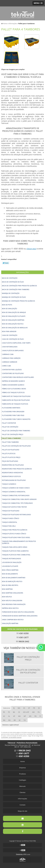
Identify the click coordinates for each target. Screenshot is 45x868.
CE (19, 712)
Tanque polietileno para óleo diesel (16, 537)
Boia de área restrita (10, 585)
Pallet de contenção (10, 427)
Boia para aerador (9, 331)
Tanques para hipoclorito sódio (15, 547)
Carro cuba (6, 366)
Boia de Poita (7, 305)
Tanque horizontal (10, 522)
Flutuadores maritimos (11, 408)
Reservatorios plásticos (11, 476)
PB (35, 716)
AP (14, 716)
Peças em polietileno (10, 461)
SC (39, 708)
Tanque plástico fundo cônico (14, 534)
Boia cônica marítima (10, 570)
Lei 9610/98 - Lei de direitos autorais (11, 737)
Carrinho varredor (10, 362)
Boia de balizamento (10, 574)
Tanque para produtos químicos (15, 530)
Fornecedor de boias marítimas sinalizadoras (20, 616)
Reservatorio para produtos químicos (17, 469)
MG (19, 708)
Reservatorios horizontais (12, 473)
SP (29, 708)
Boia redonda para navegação (14, 604)
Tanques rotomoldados (12, 559)
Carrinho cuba (8, 354)
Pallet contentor (9, 423)
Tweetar (6, 263)
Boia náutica (7, 597)
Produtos (23, 774)
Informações (22, 272)
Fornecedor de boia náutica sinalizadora (18, 612)
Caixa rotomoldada (10, 347)
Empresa (22, 768)
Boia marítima (7, 589)
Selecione (7, 708)
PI (40, 716)
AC (4, 716)
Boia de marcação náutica (12, 581)
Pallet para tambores (10, 442)
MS (30, 716)
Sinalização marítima (10, 623)
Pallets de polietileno (11, 450)
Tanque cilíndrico (9, 484)
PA (39, 712)
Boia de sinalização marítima (13, 320)
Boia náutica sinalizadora (12, 601)
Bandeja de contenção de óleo (14, 297)
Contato (22, 805)
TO (25, 720)
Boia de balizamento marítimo (14, 578)
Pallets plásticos (9, 454)
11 (22, 751)
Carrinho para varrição (11, 358)
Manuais (23, 786)
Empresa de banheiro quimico (13, 381)
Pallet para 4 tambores (11, 438)
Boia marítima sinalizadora (13, 593)
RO (9, 720)
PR (34, 708)
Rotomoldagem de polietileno (14, 480)
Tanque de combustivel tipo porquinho (17, 503)
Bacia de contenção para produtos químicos (19, 286)
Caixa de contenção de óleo (13, 339)
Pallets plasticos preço (11, 457)
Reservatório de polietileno (13, 465)
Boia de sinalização (10, 309)
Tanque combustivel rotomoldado (16, 496)
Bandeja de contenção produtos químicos (18, 301)
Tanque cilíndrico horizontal (14, 492)
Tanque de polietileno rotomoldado (16, 515)
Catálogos (22, 780)
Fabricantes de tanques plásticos (15, 404)
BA (14, 712)
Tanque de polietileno (11, 511)
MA (19, 716)
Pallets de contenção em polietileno (16, 446)
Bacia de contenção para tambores (16, 290)
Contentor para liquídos (12, 370)
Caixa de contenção (10, 335)
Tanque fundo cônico (11, 518)
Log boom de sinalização (12, 562)
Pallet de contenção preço (13, 434)
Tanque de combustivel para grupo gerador (19, 499)
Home (22, 761)
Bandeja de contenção (11, 293)
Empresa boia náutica (10, 608)
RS (4, 712)
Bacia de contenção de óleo (13, 282)
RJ (14, 708)
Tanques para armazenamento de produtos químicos (19, 542)
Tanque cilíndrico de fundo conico (16, 488)
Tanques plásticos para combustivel (16, 555)
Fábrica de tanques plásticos (13, 393)
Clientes (22, 792)
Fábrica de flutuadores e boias (14, 389)
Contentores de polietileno (13, 373)
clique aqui (31, 249)
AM (33, 712)
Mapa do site (22, 811)
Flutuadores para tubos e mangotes (16, 419)
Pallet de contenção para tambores (16, 431)
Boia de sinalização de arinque (14, 312)
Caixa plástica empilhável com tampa (16, 343)
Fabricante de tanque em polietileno (16, 396)
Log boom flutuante (10, 566)
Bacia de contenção (10, 278)
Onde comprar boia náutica (13, 620)
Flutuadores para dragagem (13, 412)
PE (9, 712)
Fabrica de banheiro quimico (13, 385)
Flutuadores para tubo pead (13, 415)
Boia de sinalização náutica (13, 324)
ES (24, 708)
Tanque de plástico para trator (14, 507)
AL (9, 716)
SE (20, 720)
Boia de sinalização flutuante (14, 316)
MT (25, 716)
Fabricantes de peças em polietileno (16, 400)
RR (15, 720)
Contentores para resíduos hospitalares (18, 377)
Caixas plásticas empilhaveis (13, 351)
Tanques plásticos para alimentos (15, 551)
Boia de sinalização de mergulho (15, 328)
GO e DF (26, 712)
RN (4, 720)
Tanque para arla (9, 526)
